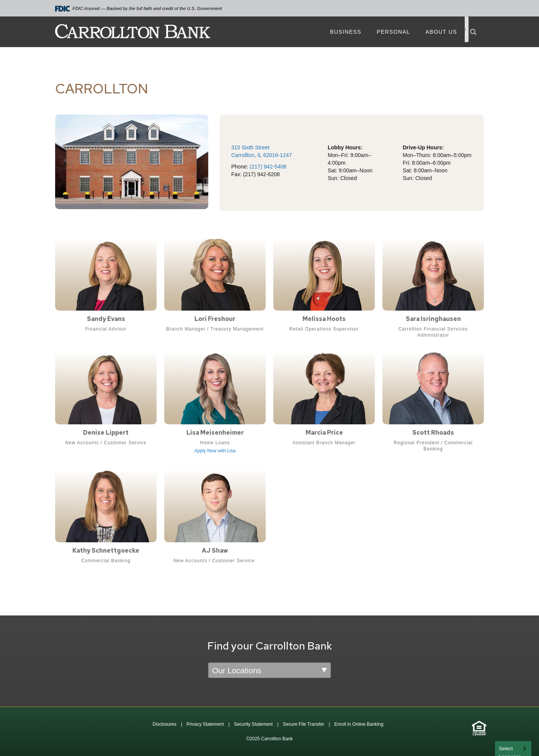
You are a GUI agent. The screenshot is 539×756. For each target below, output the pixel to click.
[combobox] (513, 749)
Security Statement (253, 724)
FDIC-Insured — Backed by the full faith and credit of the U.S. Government (139, 9)
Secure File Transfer (304, 724)
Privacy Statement (205, 724)
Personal (393, 32)
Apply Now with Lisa (215, 451)
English (507, 748)
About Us (441, 32)
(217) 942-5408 (268, 167)
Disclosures (165, 724)
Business (346, 32)
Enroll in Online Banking (359, 724)
